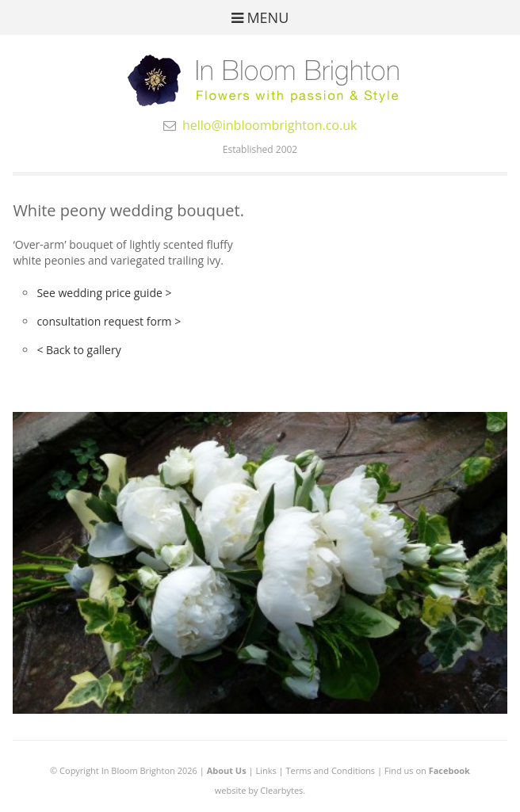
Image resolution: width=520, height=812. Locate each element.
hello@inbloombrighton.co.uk (270, 125)
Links (266, 770)
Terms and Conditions (330, 770)
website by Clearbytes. (260, 790)
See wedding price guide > (104, 293)
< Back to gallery (78, 350)
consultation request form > (109, 321)
